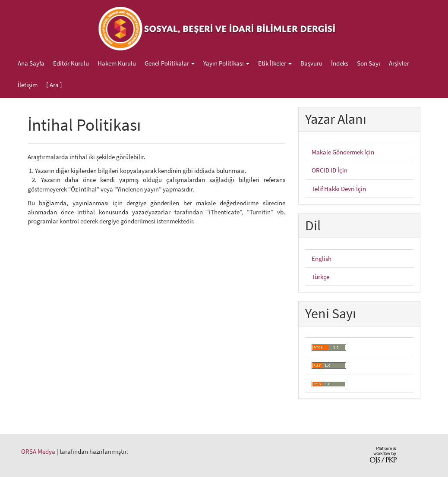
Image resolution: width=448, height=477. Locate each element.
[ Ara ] (54, 85)
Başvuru (311, 63)
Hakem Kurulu (117, 63)
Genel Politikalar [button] (170, 63)
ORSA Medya (38, 451)
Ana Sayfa (31, 63)
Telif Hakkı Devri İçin (339, 189)
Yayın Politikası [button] (226, 63)
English (322, 259)
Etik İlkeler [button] (275, 63)
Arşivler (399, 63)
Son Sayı (369, 63)
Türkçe (320, 277)
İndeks (340, 63)
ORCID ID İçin (330, 170)
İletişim (28, 85)
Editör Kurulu (71, 63)
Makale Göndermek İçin (343, 152)
